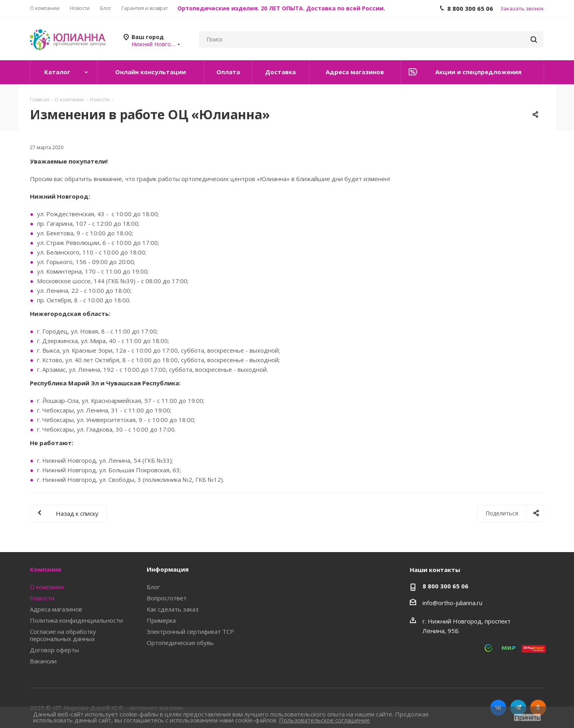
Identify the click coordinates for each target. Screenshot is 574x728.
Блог (153, 587)
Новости (42, 598)
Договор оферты (54, 650)
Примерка (161, 620)
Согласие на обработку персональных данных (63, 635)
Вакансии (43, 661)
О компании (47, 587)
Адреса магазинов (56, 609)
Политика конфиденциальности (76, 620)
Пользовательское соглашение (324, 720)
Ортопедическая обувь (180, 643)
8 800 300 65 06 (445, 586)
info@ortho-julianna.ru (452, 603)
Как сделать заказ (173, 609)
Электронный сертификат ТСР (190, 631)
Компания (45, 569)
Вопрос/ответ (167, 598)
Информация (168, 569)
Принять (527, 717)
